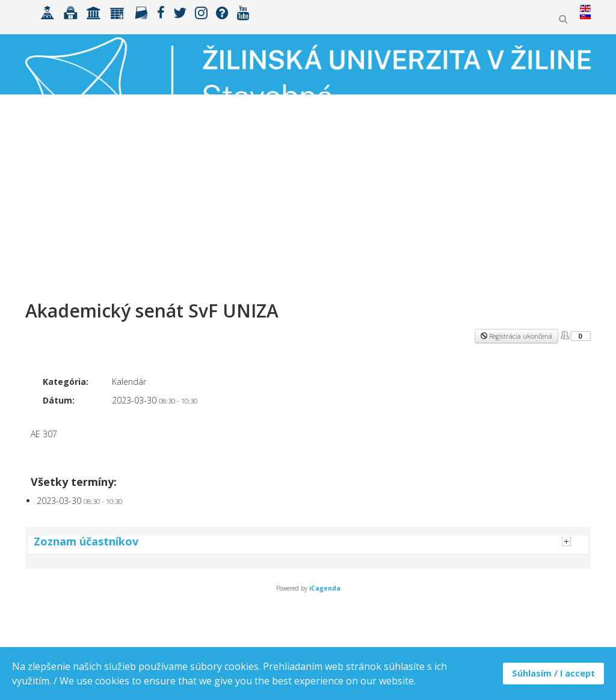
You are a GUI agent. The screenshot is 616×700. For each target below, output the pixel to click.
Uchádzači (125, 180)
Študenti (189, 180)
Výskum (430, 180)
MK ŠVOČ (559, 180)
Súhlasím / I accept (553, 673)
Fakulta (306, 180)
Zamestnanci (494, 180)
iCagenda (325, 588)
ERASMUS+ (248, 180)
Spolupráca (369, 180)
